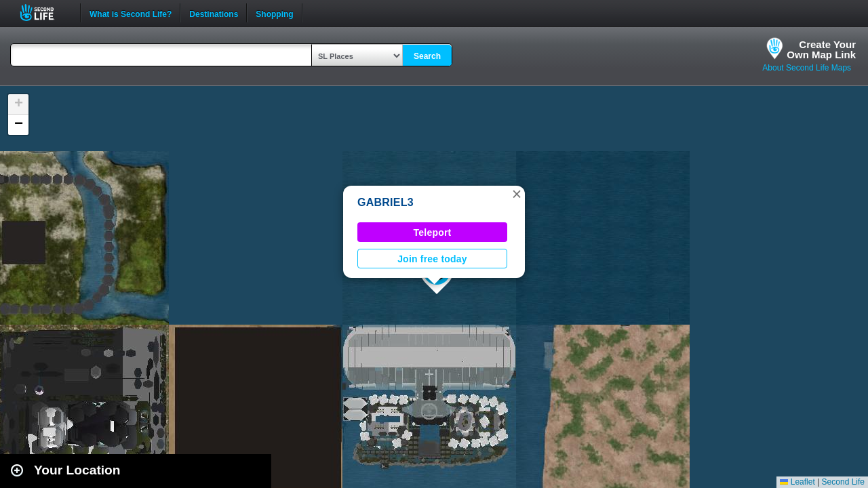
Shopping (274, 13)
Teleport (433, 232)
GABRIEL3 (386, 202)
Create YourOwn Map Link (821, 49)
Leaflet (797, 482)
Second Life (44, 13)
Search (427, 56)
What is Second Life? (131, 13)
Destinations (214, 13)
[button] (517, 194)
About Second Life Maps (807, 68)
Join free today (432, 259)
